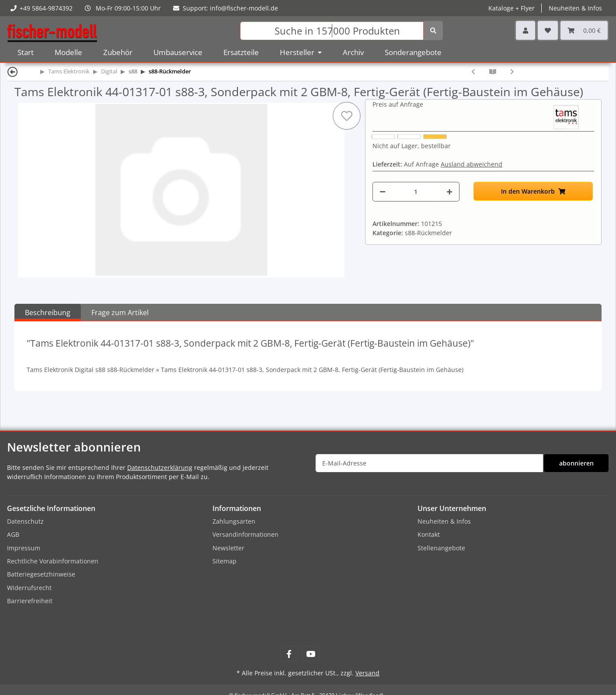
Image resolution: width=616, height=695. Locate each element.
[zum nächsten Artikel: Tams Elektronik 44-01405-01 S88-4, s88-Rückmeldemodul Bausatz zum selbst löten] (512, 71)
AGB (13, 534)
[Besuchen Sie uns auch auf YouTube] (311, 654)
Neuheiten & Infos (575, 8)
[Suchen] (332, 31)
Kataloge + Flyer (512, 8)
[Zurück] (13, 71)
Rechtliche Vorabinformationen (53, 561)
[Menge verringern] (383, 192)
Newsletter (228, 548)
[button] (526, 30)
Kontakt (429, 534)
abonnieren (576, 463)
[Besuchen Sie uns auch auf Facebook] (289, 654)
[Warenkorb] (584, 30)
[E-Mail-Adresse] (430, 463)
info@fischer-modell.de (244, 8)
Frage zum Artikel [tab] (120, 313)
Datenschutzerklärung (160, 467)
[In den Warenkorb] (533, 191)
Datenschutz (25, 521)
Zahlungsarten (234, 521)
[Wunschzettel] (548, 30)
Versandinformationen (245, 534)
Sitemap (224, 561)
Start (26, 52)
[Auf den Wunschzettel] (347, 116)
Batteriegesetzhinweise (41, 574)
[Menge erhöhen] (449, 192)
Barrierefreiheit (30, 601)
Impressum (24, 548)
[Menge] (416, 192)
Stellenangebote (441, 548)
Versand (367, 673)
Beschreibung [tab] (48, 313)
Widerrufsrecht (29, 588)
